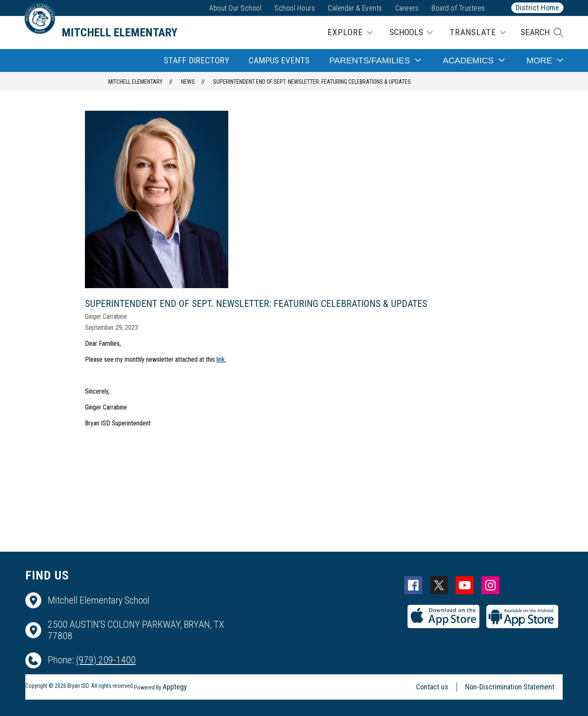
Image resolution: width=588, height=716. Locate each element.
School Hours (295, 8)
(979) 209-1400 (106, 660)
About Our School (235, 8)
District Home (538, 8)
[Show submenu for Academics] (468, 60)
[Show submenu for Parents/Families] (370, 60)
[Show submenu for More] (539, 60)
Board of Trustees (458, 8)
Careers (407, 8)
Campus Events (279, 60)
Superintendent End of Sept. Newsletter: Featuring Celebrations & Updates (312, 82)
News (188, 82)
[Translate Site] (478, 32)
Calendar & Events (355, 8)
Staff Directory (196, 60)
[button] (542, 32)
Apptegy (175, 687)
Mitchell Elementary (135, 82)
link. (221, 359)
